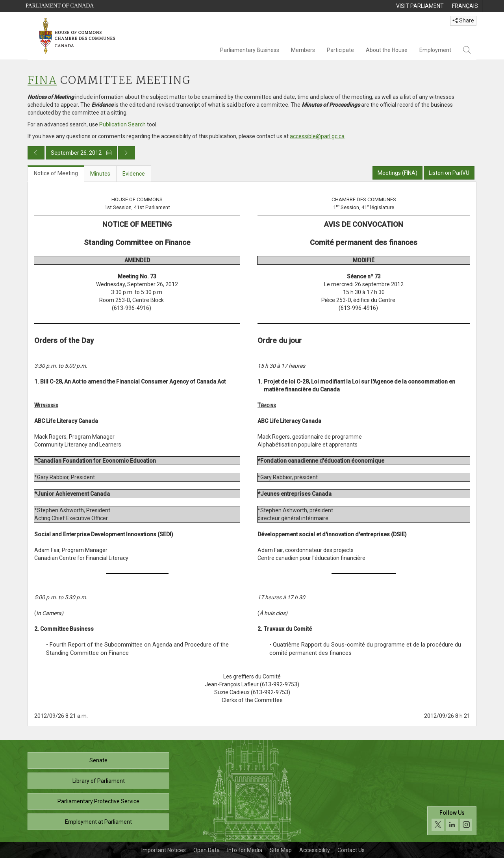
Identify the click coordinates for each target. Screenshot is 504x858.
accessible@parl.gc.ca (317, 136)
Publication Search (122, 124)
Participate (340, 50)
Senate (98, 760)
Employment (435, 50)
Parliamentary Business (250, 50)
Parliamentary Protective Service (98, 801)
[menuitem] (420, 6)
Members (303, 50)
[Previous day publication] (36, 153)
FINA (42, 81)
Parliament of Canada (60, 6)
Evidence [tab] (134, 174)
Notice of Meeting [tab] (56, 173)
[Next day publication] (127, 153)
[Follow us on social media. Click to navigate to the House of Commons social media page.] (452, 821)
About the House (387, 50)
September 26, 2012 (81, 153)
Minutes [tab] (100, 174)
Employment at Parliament (98, 822)
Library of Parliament (99, 781)
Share (463, 20)
